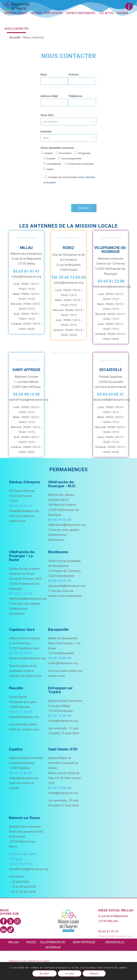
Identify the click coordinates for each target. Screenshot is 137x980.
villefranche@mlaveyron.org (112, 286)
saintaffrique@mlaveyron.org (29, 400)
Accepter (45, 974)
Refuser (94, 974)
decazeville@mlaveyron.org (112, 400)
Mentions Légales (41, 961)
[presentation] (68, 195)
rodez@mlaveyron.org (68, 283)
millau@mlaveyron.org (26, 277)
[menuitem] (16, 13)
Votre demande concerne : (67, 158)
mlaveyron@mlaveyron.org (115, 936)
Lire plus (70, 974)
